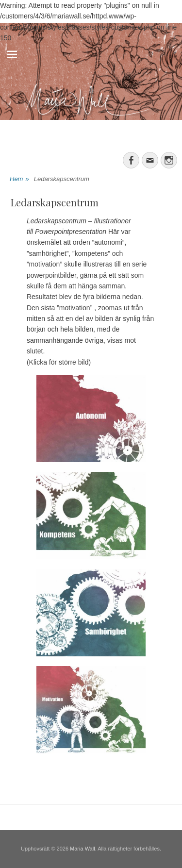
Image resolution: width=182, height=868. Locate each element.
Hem (19, 179)
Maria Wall (83, 849)
